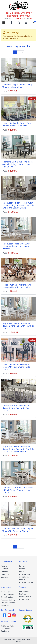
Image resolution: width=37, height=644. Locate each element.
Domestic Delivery (7, 594)
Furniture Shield (25, 574)
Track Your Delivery (8, 600)
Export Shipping (7, 597)
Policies (22, 572)
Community (5, 572)
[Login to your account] (26, 23)
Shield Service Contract (24, 578)
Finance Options (7, 592)
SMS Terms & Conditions (6, 630)
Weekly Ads (5, 605)
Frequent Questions (8, 603)
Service (22, 566)
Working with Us (25, 597)
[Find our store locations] (12, 23)
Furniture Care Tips (26, 582)
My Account (5, 577)
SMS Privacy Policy (8, 626)
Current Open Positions (24, 593)
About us (4, 566)
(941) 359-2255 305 (24, 19)
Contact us (5, 574)
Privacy (22, 569)
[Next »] (22, 52)
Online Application (26, 599)
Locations (4, 569)
